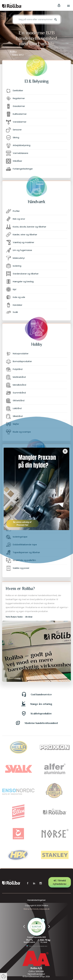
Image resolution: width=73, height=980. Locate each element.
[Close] (65, 449)
